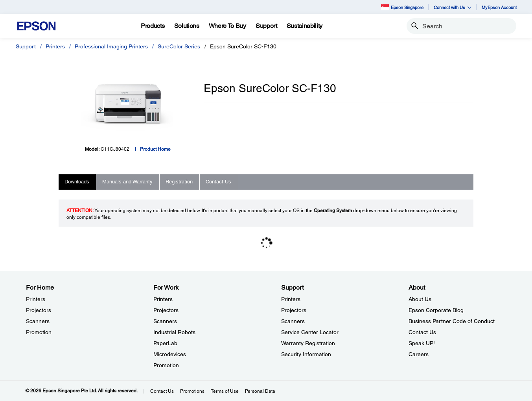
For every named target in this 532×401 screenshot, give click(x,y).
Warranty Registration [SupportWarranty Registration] (308, 343)
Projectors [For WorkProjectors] (166, 310)
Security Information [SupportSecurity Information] (306, 354)
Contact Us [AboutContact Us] (422, 332)
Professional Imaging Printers (111, 46)
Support (26, 46)
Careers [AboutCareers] (419, 354)
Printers (55, 46)
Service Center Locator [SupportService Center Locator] (310, 332)
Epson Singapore (402, 7)
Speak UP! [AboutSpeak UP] (422, 343)
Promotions (192, 391)
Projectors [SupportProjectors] (294, 310)
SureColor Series (179, 46)
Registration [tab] (179, 182)
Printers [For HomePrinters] (36, 299)
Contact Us (162, 391)
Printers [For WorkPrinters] (163, 299)
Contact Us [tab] (218, 182)
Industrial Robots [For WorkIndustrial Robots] (174, 332)
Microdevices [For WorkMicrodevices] (170, 354)
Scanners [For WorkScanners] (165, 321)
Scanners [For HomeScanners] (38, 321)
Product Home (155, 149)
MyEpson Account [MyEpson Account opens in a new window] (499, 7)
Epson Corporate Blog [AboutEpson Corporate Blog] (436, 310)
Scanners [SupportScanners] (293, 321)
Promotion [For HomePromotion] (39, 332)
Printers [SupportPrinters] (291, 299)
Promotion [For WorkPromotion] (166, 365)
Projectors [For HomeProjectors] (39, 310)
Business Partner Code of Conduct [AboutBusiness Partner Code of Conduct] (452, 321)
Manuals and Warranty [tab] (127, 182)
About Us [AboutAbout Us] (420, 299)
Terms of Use (225, 391)
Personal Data (260, 391)
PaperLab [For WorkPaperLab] (165, 343)
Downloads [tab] (77, 182)
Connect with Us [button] (453, 7)
